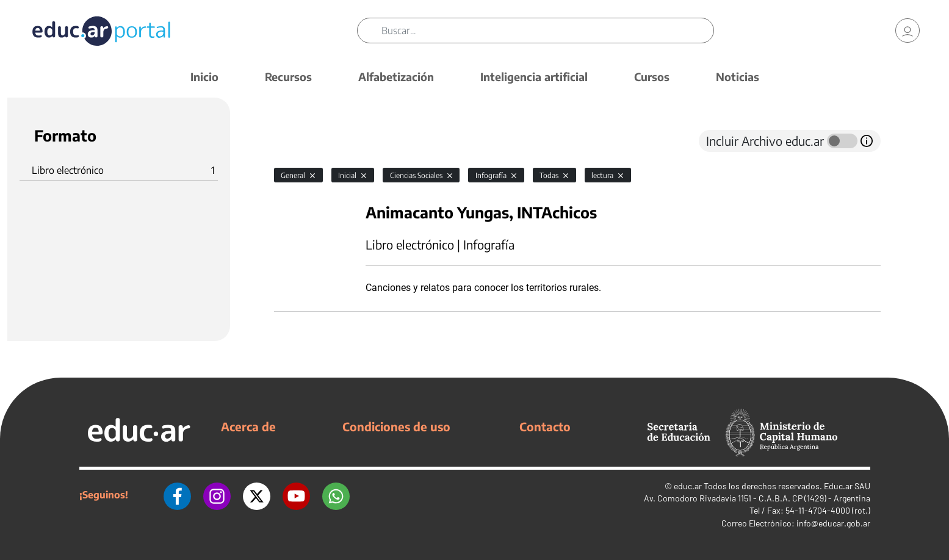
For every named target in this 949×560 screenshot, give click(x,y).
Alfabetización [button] (396, 77)
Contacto (545, 426)
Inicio (204, 77)
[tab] (298, 141)
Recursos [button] (288, 77)
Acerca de (248, 426)
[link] (908, 31)
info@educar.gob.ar (833, 523)
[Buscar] (547, 31)
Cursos (652, 77)
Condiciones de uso (396, 426)
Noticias (738, 77)
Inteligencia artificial (534, 77)
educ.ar (688, 486)
